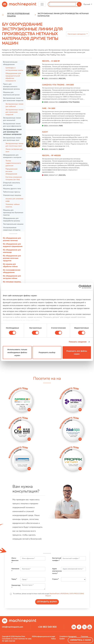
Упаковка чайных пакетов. (13, 205)
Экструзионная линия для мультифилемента (12, 125)
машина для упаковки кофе (14, 200)
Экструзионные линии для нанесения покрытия (13, 99)
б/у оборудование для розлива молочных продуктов (12, 258)
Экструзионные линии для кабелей (14, 105)
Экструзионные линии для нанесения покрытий (14, 112)
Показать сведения (78, 342)
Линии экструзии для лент (14, 150)
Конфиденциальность (43, 637)
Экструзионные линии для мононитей (12, 119)
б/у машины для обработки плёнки (10, 265)
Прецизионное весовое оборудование (12, 171)
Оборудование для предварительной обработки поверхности (13, 77)
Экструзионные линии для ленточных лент (12, 139)
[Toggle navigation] (42, 4)
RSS (33, 637)
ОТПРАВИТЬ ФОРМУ (47, 602)
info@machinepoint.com (12, 627)
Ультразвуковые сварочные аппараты (12, 229)
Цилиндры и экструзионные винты (14, 69)
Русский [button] (87, 4)
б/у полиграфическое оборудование (12, 271)
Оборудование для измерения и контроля (12, 156)
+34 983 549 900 (47, 627)
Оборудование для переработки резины (12, 219)
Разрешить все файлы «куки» (77, 353)
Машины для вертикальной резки (11, 93)
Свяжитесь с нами (80, 640)
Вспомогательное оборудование (10, 63)
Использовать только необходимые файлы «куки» (17, 353)
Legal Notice (53, 638)
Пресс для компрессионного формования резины (11, 86)
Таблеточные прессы (12, 192)
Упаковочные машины (12, 195)
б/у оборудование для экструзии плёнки (12, 277)
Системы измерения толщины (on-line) (14, 178)
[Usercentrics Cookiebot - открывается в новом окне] (80, 287)
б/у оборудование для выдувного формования (13, 245)
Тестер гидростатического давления (13, 163)
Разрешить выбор (47, 353)
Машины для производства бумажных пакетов (13, 212)
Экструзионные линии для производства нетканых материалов (12, 132)
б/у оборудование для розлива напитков (12, 239)
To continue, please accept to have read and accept (48, 595)
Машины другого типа (12, 189)
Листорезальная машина (13, 224)
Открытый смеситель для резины (12, 184)
